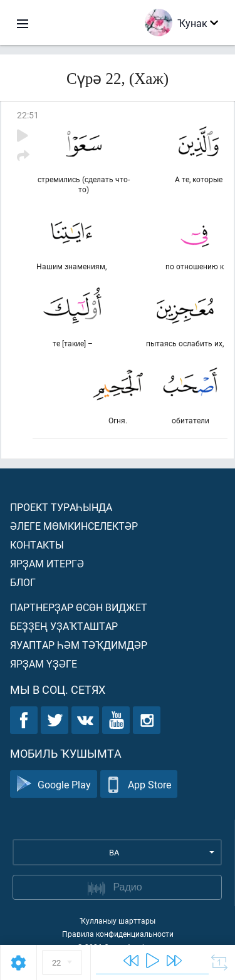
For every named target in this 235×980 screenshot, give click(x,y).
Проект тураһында (61, 507)
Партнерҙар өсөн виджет (79, 607)
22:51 (28, 115)
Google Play (54, 784)
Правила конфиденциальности (118, 934)
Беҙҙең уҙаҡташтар (64, 626)
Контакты (37, 544)
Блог (23, 582)
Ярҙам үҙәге (44, 663)
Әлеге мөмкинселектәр (74, 526)
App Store (139, 784)
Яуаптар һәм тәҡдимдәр (79, 645)
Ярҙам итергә (47, 563)
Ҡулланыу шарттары (118, 921)
